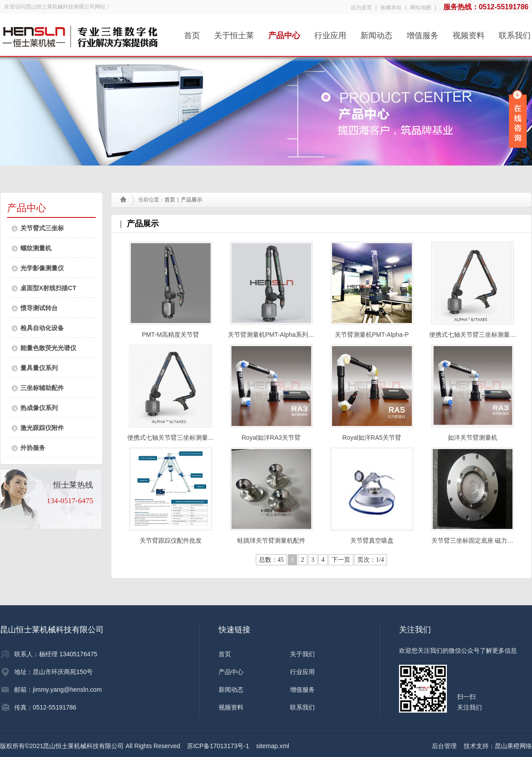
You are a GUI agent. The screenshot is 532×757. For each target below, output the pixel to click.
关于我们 (302, 654)
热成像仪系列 (39, 408)
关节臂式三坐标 (42, 228)
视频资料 (469, 33)
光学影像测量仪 (42, 268)
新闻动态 (376, 33)
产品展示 (192, 200)
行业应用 (330, 33)
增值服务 (422, 33)
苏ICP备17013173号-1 (218, 746)
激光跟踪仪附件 (42, 428)
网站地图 (421, 8)
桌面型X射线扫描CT (48, 288)
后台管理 (444, 746)
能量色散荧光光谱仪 (48, 348)
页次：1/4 (371, 560)
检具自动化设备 (42, 328)
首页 (192, 33)
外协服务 (33, 448)
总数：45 (271, 560)
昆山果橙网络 (513, 746)
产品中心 (284, 33)
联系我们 (515, 33)
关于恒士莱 (234, 33)
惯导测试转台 (39, 308)
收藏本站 (391, 8)
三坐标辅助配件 (42, 388)
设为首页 (361, 8)
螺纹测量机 (36, 248)
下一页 (341, 560)
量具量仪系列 (39, 368)
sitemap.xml (273, 746)
